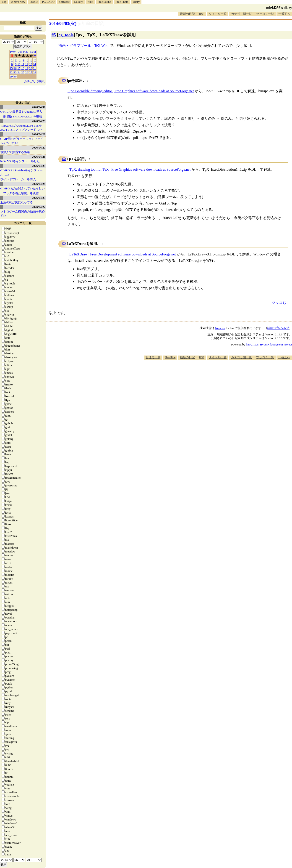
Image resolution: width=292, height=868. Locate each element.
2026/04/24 (39, 184)
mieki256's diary (279, 8)
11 (23, 64)
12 (27, 64)
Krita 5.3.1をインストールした (20, 161)
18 (23, 68)
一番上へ (284, 357)
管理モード (153, 357)
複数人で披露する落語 (15, 152)
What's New (18, 2)
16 (15, 68)
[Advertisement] (209, 374)
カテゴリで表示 (34, 81)
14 (35, 64)
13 (31, 64)
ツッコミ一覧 (265, 14)
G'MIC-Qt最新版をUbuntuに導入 (21, 112)
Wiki (90, 2)
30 (15, 76)
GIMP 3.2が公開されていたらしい (22, 188)
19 (27, 68)
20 (31, 68)
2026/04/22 (39, 207)
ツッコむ (279, 303)
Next (33, 52)
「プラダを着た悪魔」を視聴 (20, 193)
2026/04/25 (39, 166)
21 (35, 68)
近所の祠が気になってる (17, 202)
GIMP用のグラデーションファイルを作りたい (22, 141)
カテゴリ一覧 (23, 223)
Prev (13, 52)
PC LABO (48, 2)
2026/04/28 (39, 134)
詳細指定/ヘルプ (278, 328)
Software (64, 2)
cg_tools (66, 35)
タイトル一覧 (218, 14)
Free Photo (122, 2)
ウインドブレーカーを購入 (18, 179)
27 (31, 72)
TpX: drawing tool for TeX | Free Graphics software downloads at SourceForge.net (130, 169)
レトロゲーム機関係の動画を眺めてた (22, 214)
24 (19, 72)
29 (11, 76)
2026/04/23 (39, 198)
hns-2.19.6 (252, 344)
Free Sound (104, 2)
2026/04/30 (39, 107)
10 (19, 64)
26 (27, 72)
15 (11, 68)
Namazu (220, 328)
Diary (136, 2)
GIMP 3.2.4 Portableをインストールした (21, 172)
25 (23, 72)
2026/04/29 (39, 121)
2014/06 (23, 52)
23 (15, 72)
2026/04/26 (39, 157)
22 (11, 72)
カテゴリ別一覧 (241, 14)
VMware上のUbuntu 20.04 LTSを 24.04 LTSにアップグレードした (21, 128)
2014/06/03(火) (63, 23)
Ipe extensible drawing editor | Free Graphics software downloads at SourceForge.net (132, 91)
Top (4, 2)
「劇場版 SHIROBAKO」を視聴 (21, 116)
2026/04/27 (39, 147)
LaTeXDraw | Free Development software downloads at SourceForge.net (123, 254)
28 (35, 72)
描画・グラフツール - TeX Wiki (83, 46)
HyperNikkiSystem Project (276, 344)
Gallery (79, 2)
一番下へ (284, 14)
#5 (54, 35)
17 (19, 68)
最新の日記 (187, 14)
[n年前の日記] (91, 23)
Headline (170, 357)
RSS (202, 14)
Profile (34, 2)
